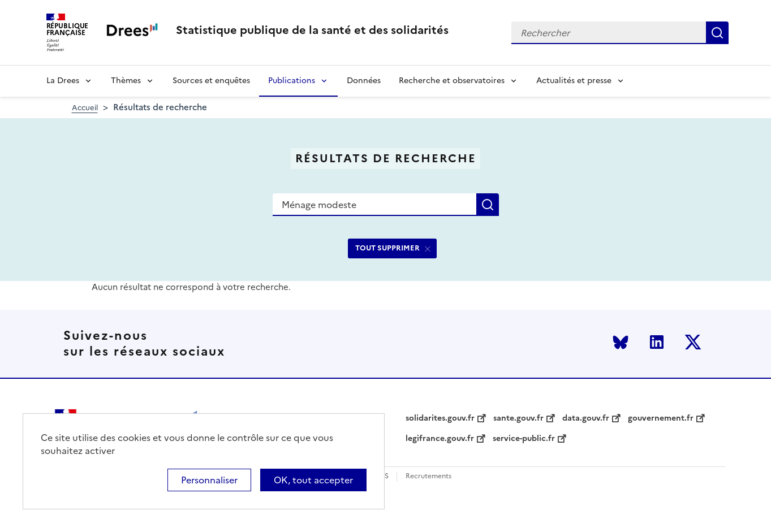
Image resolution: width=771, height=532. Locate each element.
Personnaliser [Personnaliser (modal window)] (209, 480)
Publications (292, 81)
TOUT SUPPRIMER (387, 248)
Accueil (85, 108)
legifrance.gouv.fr (440, 439)
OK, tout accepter (313, 480)
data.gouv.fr (586, 418)
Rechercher (717, 33)
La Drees (63, 81)
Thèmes (126, 81)
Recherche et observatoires (452, 81)
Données (364, 81)
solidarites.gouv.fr (440, 418)
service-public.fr (524, 439)
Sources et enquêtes (211, 81)
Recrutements (428, 476)
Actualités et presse (574, 81)
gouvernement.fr (661, 418)
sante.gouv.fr (518, 418)
